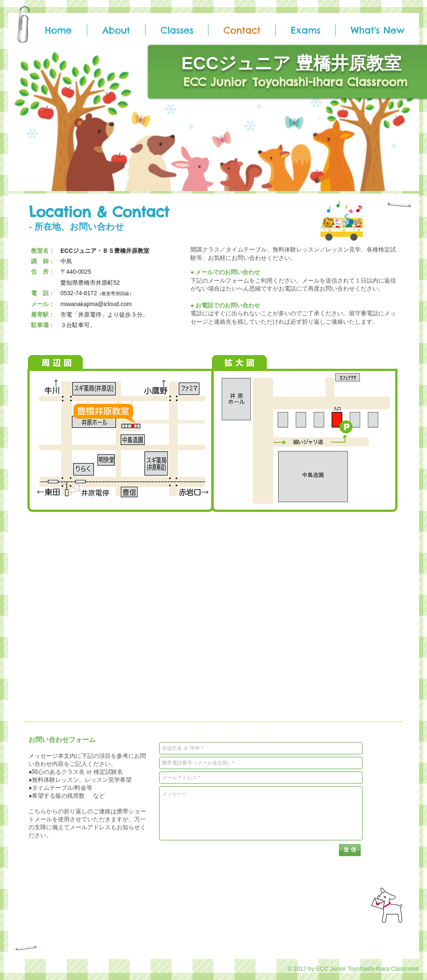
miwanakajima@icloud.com (96, 304)
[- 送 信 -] (350, 850)
